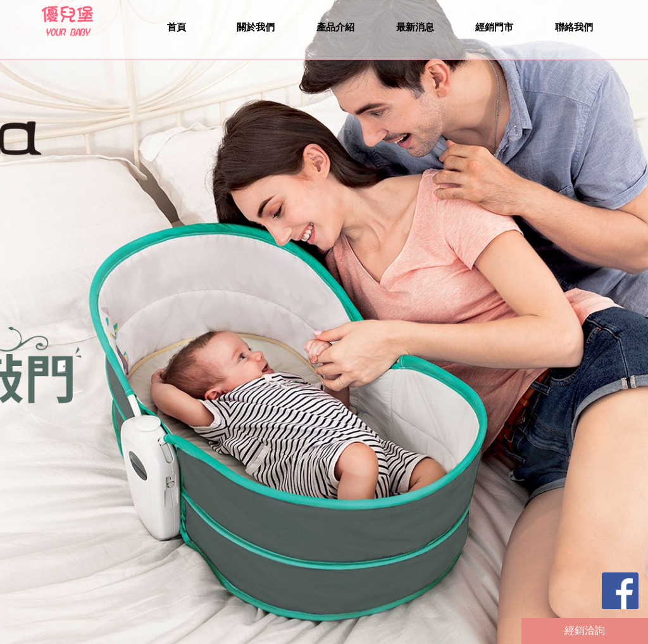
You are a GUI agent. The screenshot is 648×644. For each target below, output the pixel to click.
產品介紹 (335, 27)
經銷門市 (494, 27)
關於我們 (256, 27)
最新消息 (415, 27)
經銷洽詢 (585, 630)
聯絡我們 (574, 27)
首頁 (177, 27)
